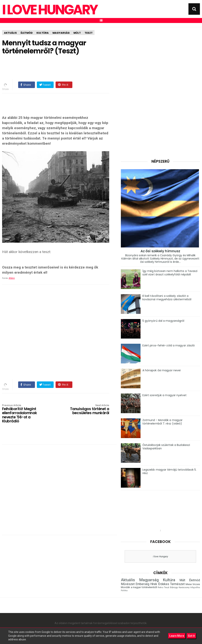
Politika (124, 591)
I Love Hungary (50, 10)
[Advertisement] (72, 67)
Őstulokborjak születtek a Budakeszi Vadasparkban (166, 447)
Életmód (27, 33)
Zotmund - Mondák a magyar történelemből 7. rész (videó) (163, 422)
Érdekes (164, 584)
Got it (191, 636)
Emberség (142, 584)
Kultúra (43, 33)
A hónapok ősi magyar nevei (162, 370)
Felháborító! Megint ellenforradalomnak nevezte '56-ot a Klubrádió (24, 414)
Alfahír (12, 278)
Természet (177, 584)
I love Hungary (160, 556)
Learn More (177, 636)
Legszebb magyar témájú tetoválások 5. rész (170, 471)
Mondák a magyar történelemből (139, 587)
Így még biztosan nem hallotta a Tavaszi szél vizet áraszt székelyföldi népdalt (170, 273)
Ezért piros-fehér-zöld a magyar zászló (169, 345)
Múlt (77, 33)
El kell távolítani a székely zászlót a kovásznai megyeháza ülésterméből (167, 298)
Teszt (89, 33)
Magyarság (61, 33)
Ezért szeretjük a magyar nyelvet (164, 395)
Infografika (195, 587)
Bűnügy (174, 587)
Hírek (154, 584)
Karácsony (184, 587)
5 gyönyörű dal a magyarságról (163, 321)
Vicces (196, 584)
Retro (160, 587)
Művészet (128, 584)
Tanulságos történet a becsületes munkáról (88, 410)
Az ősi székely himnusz (160, 251)
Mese (189, 584)
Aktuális (10, 33)
